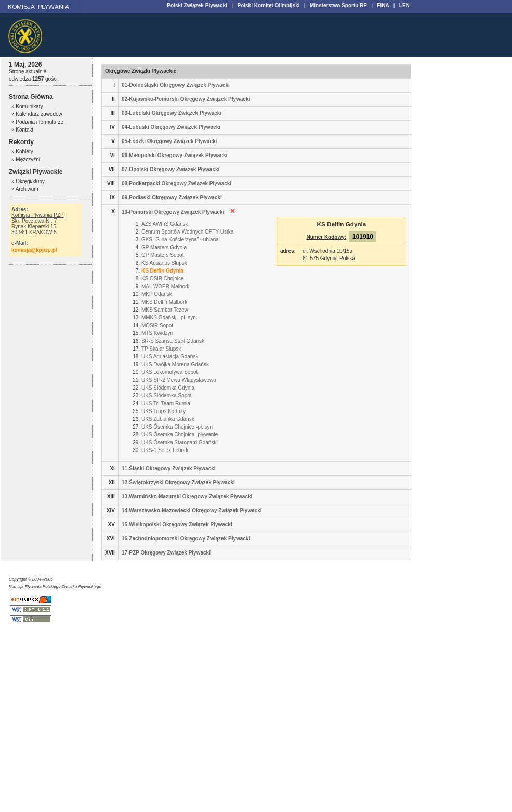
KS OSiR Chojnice (163, 279)
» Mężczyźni (26, 159)
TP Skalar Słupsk (161, 349)
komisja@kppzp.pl (34, 250)
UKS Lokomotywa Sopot (169, 372)
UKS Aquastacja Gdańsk (170, 357)
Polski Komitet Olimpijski (268, 5)
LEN (404, 5)
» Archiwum (25, 189)
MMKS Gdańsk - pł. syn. (169, 318)
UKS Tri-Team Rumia (166, 403)
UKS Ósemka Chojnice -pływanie (180, 435)
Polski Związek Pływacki (197, 5)
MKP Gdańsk (157, 294)
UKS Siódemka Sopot (167, 396)
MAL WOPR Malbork (165, 286)
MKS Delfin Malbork (164, 302)
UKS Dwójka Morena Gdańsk (175, 364)
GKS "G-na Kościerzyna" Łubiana (180, 240)
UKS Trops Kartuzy (163, 411)
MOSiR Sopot (157, 325)
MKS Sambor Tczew (165, 310)
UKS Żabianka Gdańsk (168, 419)
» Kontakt (22, 130)
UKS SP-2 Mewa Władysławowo (179, 380)
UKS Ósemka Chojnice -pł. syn (177, 427)
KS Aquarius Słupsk (164, 263)
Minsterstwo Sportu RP (338, 5)
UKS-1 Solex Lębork (165, 450)
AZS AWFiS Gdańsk (165, 224)
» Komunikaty (27, 106)
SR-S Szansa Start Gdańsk (173, 341)
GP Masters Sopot (163, 255)
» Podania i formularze (37, 122)
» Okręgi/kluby (28, 181)
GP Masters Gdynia (164, 247)
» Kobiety (22, 152)
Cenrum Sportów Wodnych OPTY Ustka (187, 232)
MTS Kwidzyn (157, 333)
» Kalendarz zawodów (37, 114)
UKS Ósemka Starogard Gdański (180, 442)
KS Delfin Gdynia (162, 271)
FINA (383, 5)
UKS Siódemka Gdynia (168, 388)
